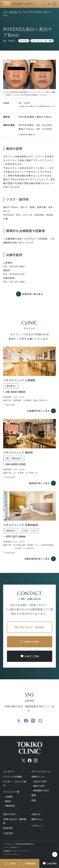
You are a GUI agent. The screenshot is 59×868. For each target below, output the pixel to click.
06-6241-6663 (17, 266)
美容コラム (37, 819)
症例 (34, 795)
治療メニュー (38, 777)
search (44, 4)
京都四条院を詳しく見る (37, 559)
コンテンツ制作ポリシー (12, 847)
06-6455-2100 (17, 274)
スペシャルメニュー (42, 771)
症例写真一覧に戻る (33, 294)
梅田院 (8, 801)
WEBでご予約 (32, 642)
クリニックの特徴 (12, 777)
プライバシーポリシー (12, 854)
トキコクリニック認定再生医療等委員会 (18, 844)
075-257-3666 (17, 282)
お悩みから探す (40, 781)
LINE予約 (8, 833)
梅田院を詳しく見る (39, 483)
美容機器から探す (41, 790)
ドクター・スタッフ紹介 (15, 783)
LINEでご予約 (32, 656)
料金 (34, 800)
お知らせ (36, 814)
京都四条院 (10, 806)
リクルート (37, 826)
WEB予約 (8, 828)
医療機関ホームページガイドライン (17, 851)
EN (49, 4)
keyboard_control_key (55, 855)
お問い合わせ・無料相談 (32, 627)
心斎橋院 (9, 797)
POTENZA (24, 41)
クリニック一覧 (11, 792)
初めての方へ (10, 814)
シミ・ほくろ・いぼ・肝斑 (42, 41)
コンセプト (9, 771)
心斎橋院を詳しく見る (38, 411)
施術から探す (39, 786)
